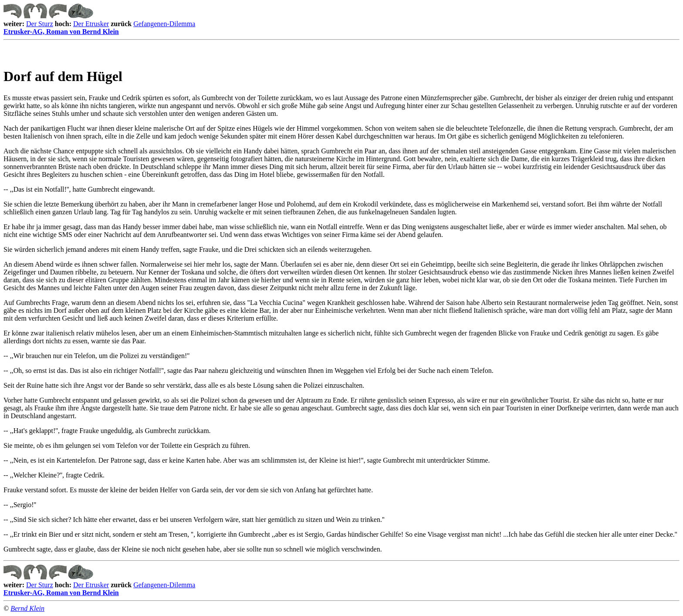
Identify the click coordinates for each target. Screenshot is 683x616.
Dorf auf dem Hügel (63, 76)
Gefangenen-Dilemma (164, 24)
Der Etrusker (91, 24)
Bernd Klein (27, 608)
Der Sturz (40, 24)
